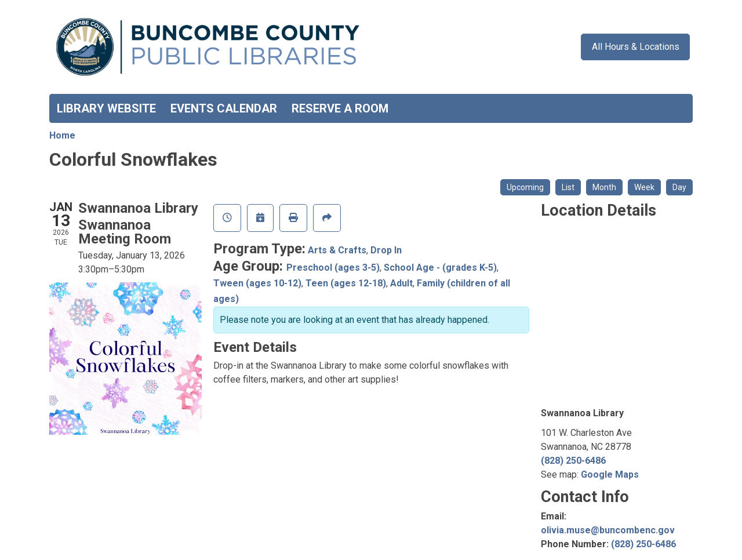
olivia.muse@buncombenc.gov (608, 530)
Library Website (106, 108)
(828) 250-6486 (573, 461)
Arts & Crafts (337, 250)
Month (604, 187)
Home (62, 135)
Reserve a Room (340, 108)
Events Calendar (224, 108)
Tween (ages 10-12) (257, 283)
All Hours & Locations (636, 47)
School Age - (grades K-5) (440, 268)
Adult (401, 283)
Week (644, 187)
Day (679, 187)
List (568, 187)
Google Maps (610, 474)
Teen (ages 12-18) (346, 283)
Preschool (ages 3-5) (333, 268)
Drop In (386, 250)
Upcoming (525, 187)
